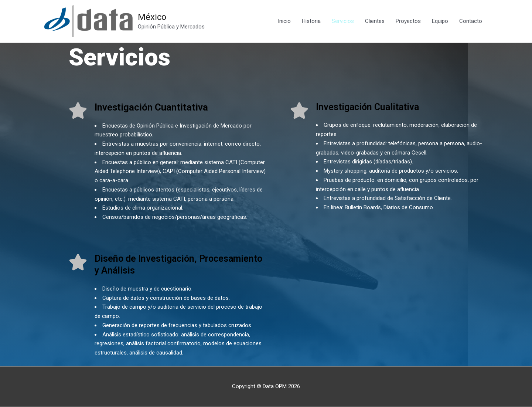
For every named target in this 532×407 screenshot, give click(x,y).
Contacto (471, 21)
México (153, 17)
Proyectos (408, 21)
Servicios (343, 21)
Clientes (375, 21)
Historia (311, 21)
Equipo (440, 21)
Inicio (284, 21)
